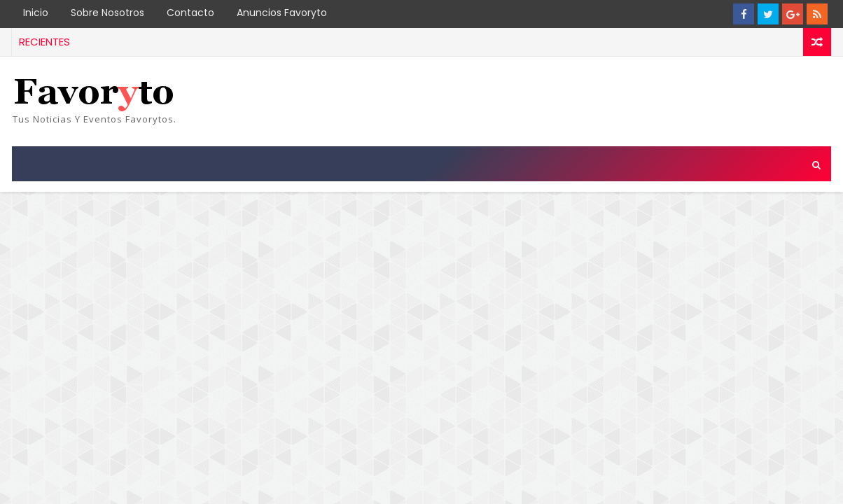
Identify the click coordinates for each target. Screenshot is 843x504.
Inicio (36, 13)
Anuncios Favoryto (282, 13)
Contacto (190, 13)
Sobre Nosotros (107, 13)
